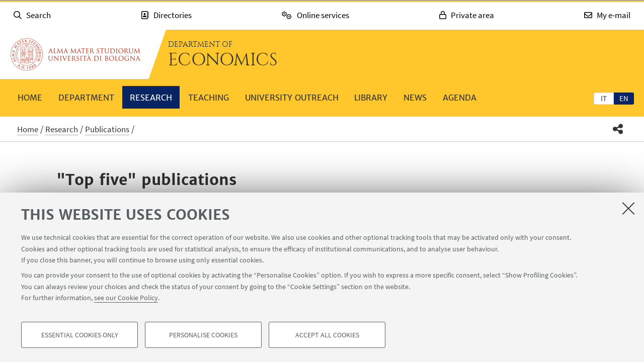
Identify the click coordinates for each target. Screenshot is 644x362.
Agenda (460, 98)
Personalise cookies (203, 335)
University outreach (292, 98)
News (415, 98)
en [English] (624, 98)
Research (151, 98)
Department (86, 98)
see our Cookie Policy (126, 298)
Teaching (209, 98)
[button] (618, 129)
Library (371, 98)
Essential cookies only (80, 335)
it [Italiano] (604, 98)
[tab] (604, 98)
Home (30, 98)
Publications (107, 129)
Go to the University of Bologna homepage (75, 54)
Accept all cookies (327, 335)
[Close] (628, 208)
